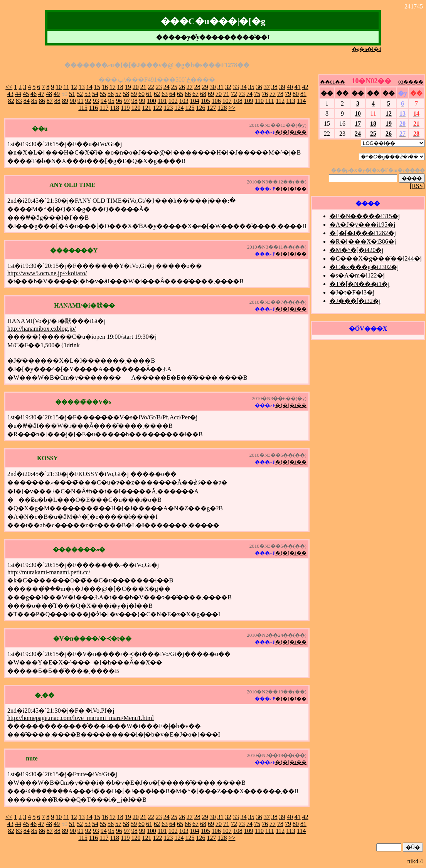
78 (280, 94)
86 (42, 101)
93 (96, 101)
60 (141, 94)
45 (26, 94)
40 (290, 87)
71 (226, 94)
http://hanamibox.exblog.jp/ (42, 329)
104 (195, 101)
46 (34, 94)
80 (296, 94)
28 (197, 87)
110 (259, 101)
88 (57, 101)
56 (111, 94)
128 (222, 108)
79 (288, 94)
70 (219, 94)
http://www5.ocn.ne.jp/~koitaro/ (47, 273)
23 (159, 87)
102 (173, 101)
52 (80, 94)
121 (146, 108)
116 (93, 108)
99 (142, 101)
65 (180, 94)
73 (242, 94)
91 (81, 101)
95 (111, 101)
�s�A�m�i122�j (357, 275)
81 (303, 94)
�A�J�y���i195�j (363, 225)
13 (82, 87)
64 (172, 94)
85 (34, 101)
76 (265, 94)
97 (127, 101)
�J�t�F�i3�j (352, 292)
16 (105, 87)
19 (128, 87)
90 (73, 101)
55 (103, 94)
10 (59, 87)
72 (234, 94)
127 (211, 108)
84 (27, 101)
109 (249, 101)
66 (188, 94)
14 (89, 87)
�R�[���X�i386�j (363, 241)
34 (244, 87)
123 (168, 108)
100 (152, 101)
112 (280, 101)
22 (151, 87)
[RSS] (417, 186)
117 (104, 108)
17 (113, 87)
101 (162, 101)
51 (72, 94)
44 (18, 94)
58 (126, 94)
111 (270, 101)
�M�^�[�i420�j (357, 250)
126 (200, 108)
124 (179, 108)
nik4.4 (415, 861)
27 (190, 87)
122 (157, 108)
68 (203, 94)
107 (227, 101)
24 (167, 87)
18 (120, 87)
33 (236, 87)
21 (143, 87)
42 (305, 87)
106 (216, 101)
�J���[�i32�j (355, 301)
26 (182, 87)
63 (165, 94)
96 (119, 101)
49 (57, 94)
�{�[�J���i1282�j (363, 233)
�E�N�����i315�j (365, 216)
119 (125, 108)
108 (238, 101)
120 (136, 108)
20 (136, 87)
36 (259, 87)
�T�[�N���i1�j (360, 284)
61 (149, 94)
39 (282, 87)
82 (11, 101)
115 (83, 108)
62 (157, 94)
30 (213, 87)
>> (232, 108)
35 (251, 87)
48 (49, 94)
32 (228, 87)
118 (115, 108)
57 (118, 94)
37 (267, 87)
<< (9, 87)
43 (10, 94)
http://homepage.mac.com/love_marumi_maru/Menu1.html (81, 718)
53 (88, 94)
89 (65, 101)
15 (97, 87)
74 (249, 94)
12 (74, 87)
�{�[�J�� (291, 132)
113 (290, 101)
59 (134, 94)
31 (221, 87)
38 (274, 87)
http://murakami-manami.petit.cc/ (49, 572)
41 (298, 87)
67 (195, 94)
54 (95, 94)
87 (50, 101)
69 (211, 94)
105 (205, 101)
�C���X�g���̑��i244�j (376, 258)
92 (88, 101)
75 (257, 94)
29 (205, 87)
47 (41, 94)
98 (135, 101)
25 (174, 87)
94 (104, 101)
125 (190, 108)
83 (19, 101)
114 (301, 101)
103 (184, 101)
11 (66, 87)
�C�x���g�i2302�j (364, 267)
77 (273, 94)
